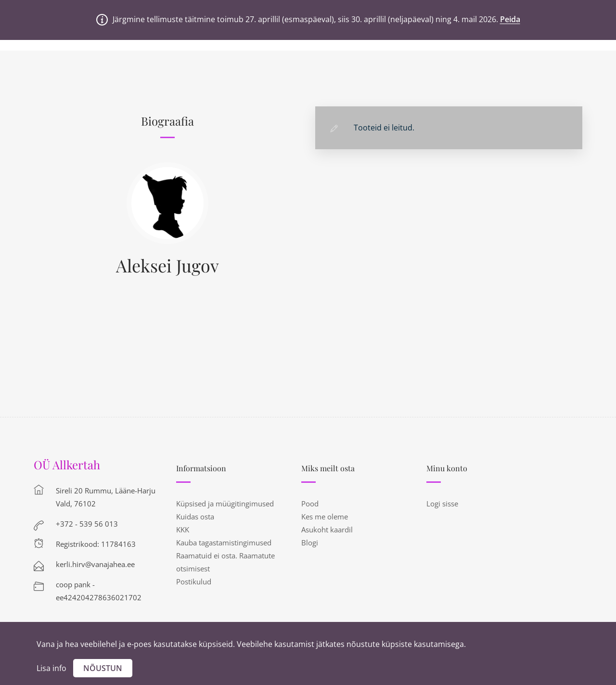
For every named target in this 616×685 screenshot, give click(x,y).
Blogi (310, 543)
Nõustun (103, 668)
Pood (310, 504)
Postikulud (194, 582)
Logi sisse (442, 504)
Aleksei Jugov (167, 265)
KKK (183, 530)
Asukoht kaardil (327, 530)
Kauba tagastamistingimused (224, 543)
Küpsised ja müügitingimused (225, 504)
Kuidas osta (195, 517)
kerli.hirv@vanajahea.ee (95, 564)
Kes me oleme (325, 517)
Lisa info (51, 668)
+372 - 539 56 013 (87, 524)
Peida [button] (510, 19)
